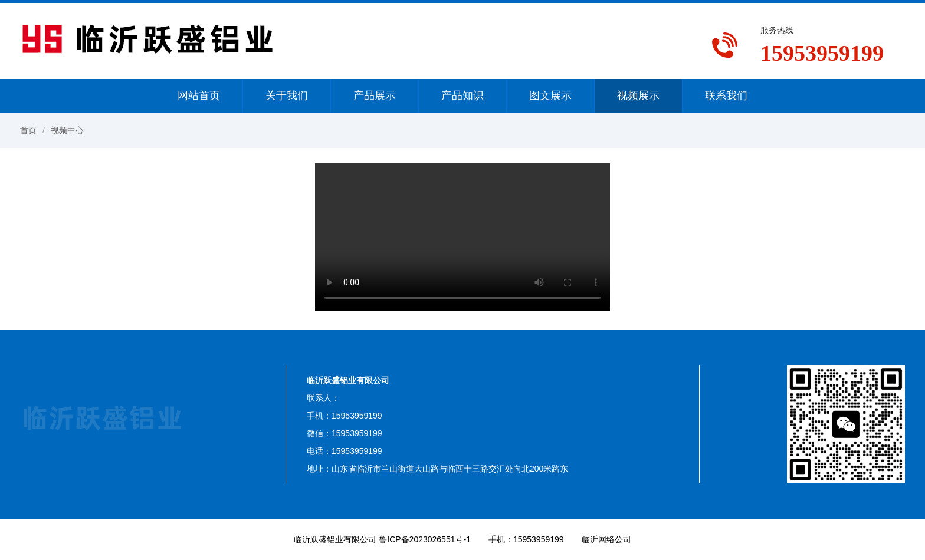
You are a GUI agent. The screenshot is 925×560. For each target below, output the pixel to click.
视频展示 (638, 95)
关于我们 (287, 95)
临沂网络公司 (606, 539)
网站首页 (199, 95)
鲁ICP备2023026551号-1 (425, 539)
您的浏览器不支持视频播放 (462, 237)
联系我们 (726, 95)
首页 (28, 130)
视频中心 (67, 130)
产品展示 (375, 95)
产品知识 (462, 95)
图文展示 (550, 95)
